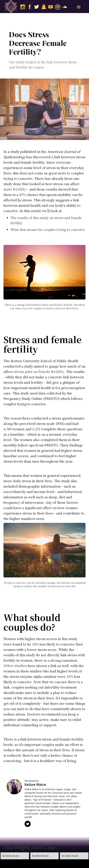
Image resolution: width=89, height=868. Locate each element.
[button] (79, 7)
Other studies (15, 666)
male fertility (15, 189)
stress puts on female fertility (39, 371)
